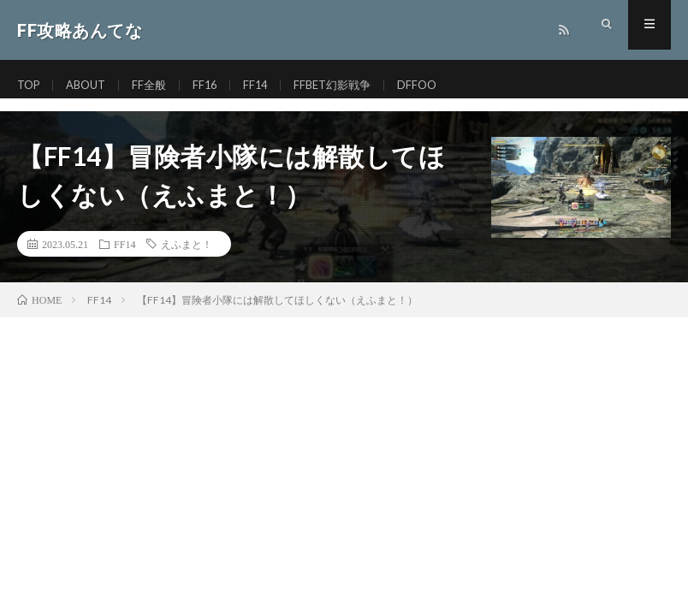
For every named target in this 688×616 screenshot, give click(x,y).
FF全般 (157, 85)
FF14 (267, 85)
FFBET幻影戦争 (348, 85)
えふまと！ (187, 244)
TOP (30, 85)
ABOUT (91, 85)
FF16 (215, 85)
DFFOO (436, 85)
